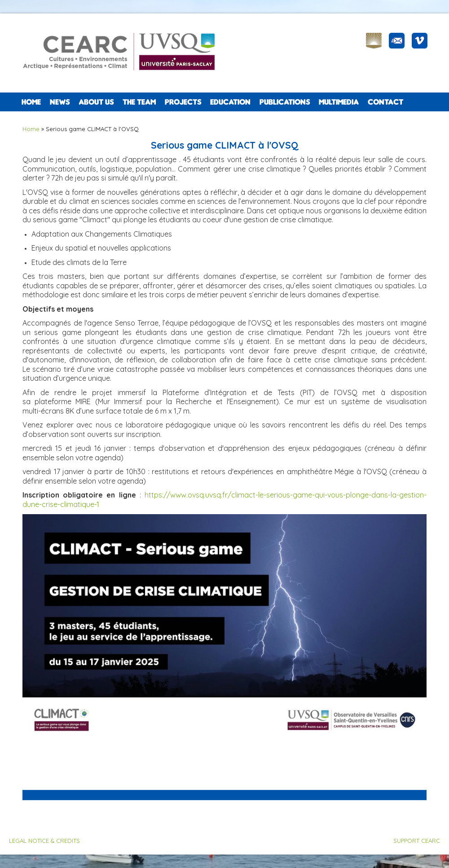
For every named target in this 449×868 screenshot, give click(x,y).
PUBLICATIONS (285, 102)
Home (31, 102)
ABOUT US (96, 102)
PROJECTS (183, 102)
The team (139, 102)
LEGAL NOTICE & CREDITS (44, 841)
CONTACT (385, 102)
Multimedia (339, 102)
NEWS (60, 102)
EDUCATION (230, 102)
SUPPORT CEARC (417, 841)
